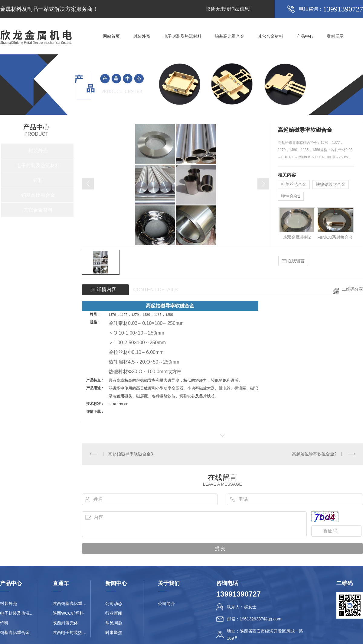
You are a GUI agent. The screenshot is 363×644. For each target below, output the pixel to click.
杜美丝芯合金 (294, 184)
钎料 (38, 180)
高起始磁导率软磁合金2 (314, 454)
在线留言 (293, 261)
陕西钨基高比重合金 (72, 604)
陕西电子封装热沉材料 (72, 633)
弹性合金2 (291, 196)
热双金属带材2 (297, 237)
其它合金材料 (270, 36)
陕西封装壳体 (65, 623)
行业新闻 (114, 613)
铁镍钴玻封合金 (331, 184)
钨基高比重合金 (230, 36)
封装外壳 (142, 36)
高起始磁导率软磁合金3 (131, 454)
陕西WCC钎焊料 (68, 613)
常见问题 (114, 623)
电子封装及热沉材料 (182, 36)
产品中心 (305, 36)
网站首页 (111, 36)
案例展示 (335, 36)
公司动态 (114, 604)
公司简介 (166, 604)
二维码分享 (352, 289)
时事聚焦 (114, 633)
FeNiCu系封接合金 (335, 237)
